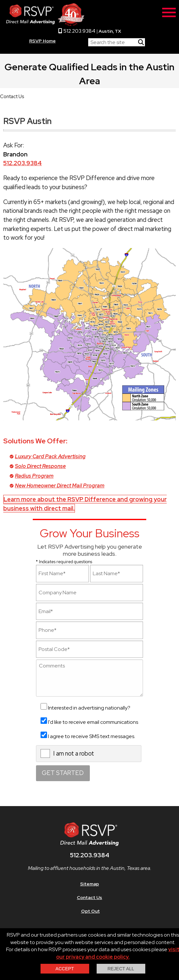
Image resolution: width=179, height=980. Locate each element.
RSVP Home (42, 41)
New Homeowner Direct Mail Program (60, 486)
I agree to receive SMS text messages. (92, 736)
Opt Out (90, 911)
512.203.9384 (77, 31)
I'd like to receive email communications (93, 722)
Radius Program (34, 476)
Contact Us (89, 897)
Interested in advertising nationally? (89, 708)
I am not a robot (74, 753)
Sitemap (89, 884)
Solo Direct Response (40, 466)
